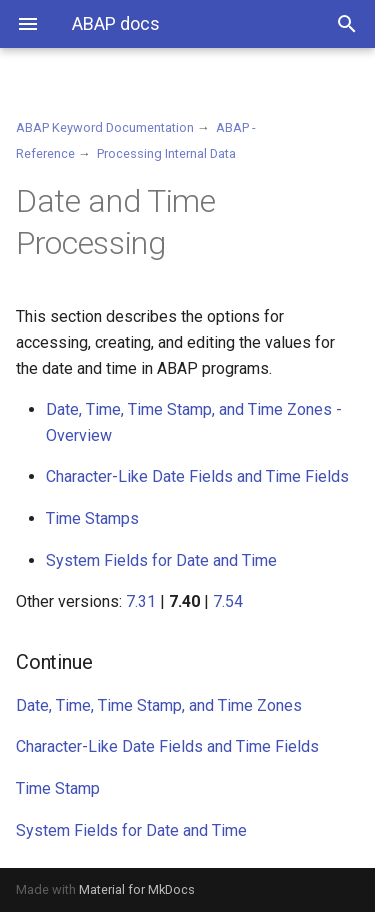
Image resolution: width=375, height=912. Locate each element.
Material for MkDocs (137, 889)
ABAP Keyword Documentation (105, 127)
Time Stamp (58, 788)
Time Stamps (92, 518)
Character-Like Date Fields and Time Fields (197, 476)
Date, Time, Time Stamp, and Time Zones (159, 705)
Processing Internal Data (166, 153)
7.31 (141, 601)
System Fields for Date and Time (161, 560)
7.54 (228, 601)
